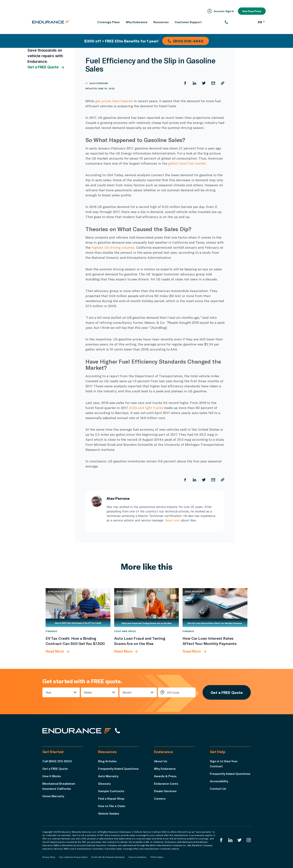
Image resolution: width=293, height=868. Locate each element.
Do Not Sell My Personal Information (108, 857)
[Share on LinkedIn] (195, 83)
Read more (173, 520)
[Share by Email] (213, 83)
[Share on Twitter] (204, 83)
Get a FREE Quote (46, 67)
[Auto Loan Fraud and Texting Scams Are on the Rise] (147, 608)
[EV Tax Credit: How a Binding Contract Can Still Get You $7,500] (78, 608)
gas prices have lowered (114, 101)
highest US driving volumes (113, 247)
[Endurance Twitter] (240, 840)
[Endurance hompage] (77, 731)
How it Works (52, 776)
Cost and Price (125, 631)
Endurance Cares (166, 783)
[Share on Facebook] (185, 83)
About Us (161, 761)
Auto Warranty (108, 776)
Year (48, 692)
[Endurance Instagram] (249, 840)
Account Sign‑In (221, 11)
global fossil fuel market (187, 163)
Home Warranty (53, 796)
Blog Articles (107, 761)
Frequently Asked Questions (118, 769)
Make (88, 692)
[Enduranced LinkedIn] (230, 840)
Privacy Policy (49, 857)
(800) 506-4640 (186, 41)
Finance (51, 631)
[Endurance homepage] (51, 22)
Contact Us (218, 789)
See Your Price (252, 11)
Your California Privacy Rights (73, 857)
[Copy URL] (223, 83)
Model (127, 692)
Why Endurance (165, 769)
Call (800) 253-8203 (57, 761)
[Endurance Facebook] (221, 840)
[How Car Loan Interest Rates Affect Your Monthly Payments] (215, 608)
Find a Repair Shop (111, 798)
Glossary (104, 783)
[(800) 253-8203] (239, 22)
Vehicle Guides (109, 813)
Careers (160, 798)
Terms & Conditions (137, 857)
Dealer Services (165, 791)
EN (261, 22)
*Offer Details (157, 857)
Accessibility (219, 781)
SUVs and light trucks (146, 408)
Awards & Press (165, 776)
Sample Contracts (111, 791)
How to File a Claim (112, 806)
